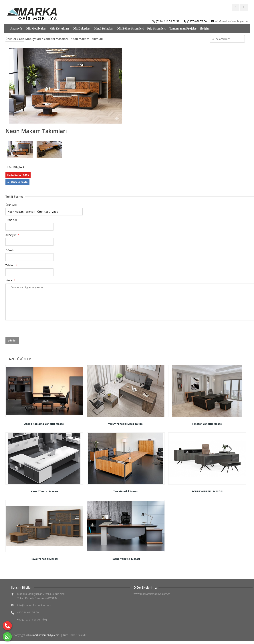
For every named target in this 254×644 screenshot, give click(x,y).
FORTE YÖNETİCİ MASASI (207, 491)
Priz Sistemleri (156, 29)
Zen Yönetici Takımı (126, 491)
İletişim (205, 29)
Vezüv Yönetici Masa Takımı (126, 424)
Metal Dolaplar (103, 29)
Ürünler (11, 39)
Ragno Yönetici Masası (126, 559)
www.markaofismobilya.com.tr (152, 594)
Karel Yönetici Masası (44, 491)
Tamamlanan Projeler (183, 29)
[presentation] (33, 330)
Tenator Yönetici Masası (207, 424)
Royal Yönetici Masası (44, 559)
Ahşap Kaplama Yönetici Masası (44, 424)
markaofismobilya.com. (46, 635)
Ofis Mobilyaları (36, 29)
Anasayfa (16, 29)
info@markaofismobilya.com (232, 21)
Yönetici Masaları (56, 39)
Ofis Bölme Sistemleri (130, 29)
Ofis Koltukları (59, 29)
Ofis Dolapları (81, 29)
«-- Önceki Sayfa (17, 182)
